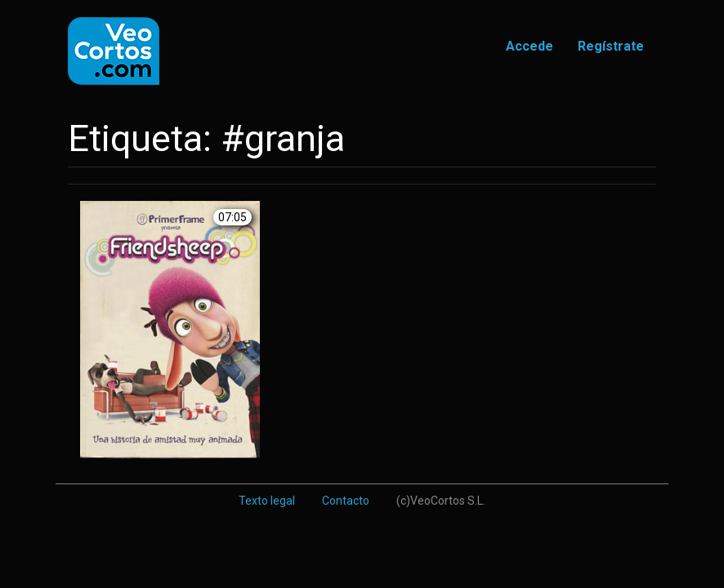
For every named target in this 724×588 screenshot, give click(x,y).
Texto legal (267, 501)
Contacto (346, 501)
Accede (530, 46)
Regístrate (611, 46)
